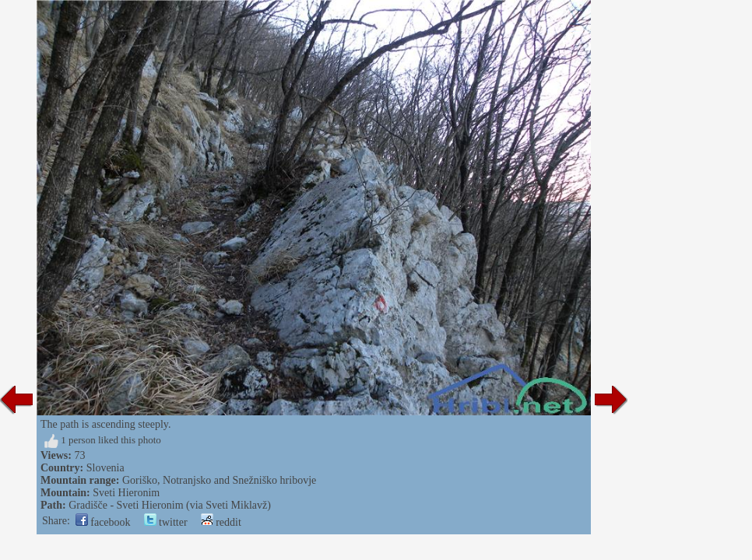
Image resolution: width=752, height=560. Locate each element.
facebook (103, 522)
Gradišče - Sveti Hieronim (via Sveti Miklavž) (170, 505)
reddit (221, 522)
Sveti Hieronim (126, 493)
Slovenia (105, 468)
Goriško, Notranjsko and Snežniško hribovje (219, 480)
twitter (166, 522)
